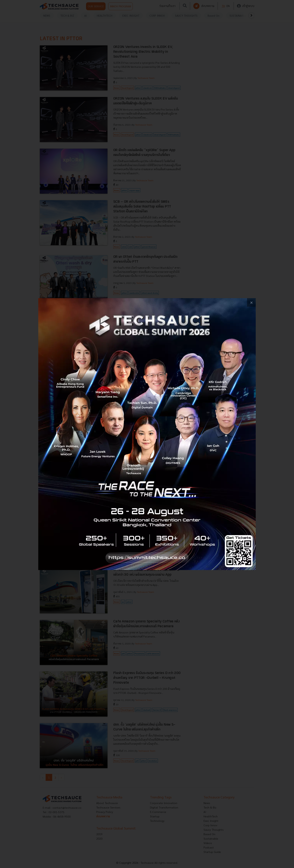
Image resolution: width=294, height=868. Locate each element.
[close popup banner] (251, 303)
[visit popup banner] (147, 434)
